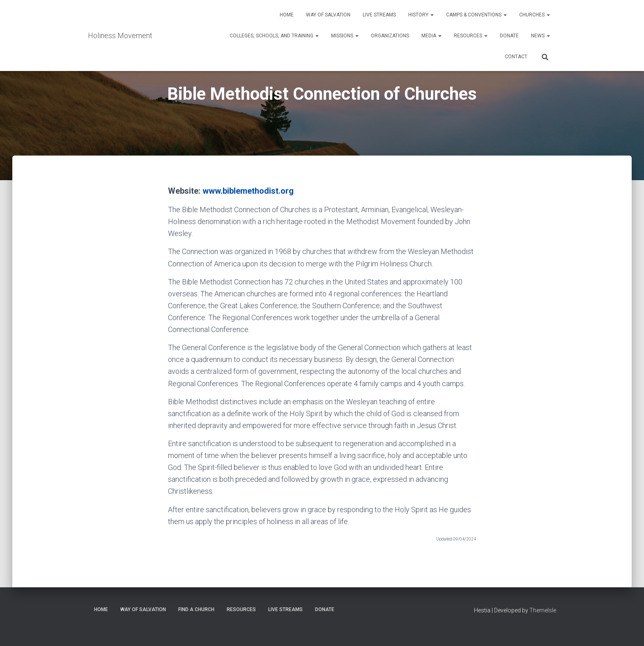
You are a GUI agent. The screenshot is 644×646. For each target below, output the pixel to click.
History (421, 15)
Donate (509, 36)
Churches (535, 15)
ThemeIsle (543, 610)
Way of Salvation (328, 15)
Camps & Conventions (476, 15)
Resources (471, 36)
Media (431, 36)
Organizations (390, 36)
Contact (516, 57)
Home (287, 15)
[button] (432, 15)
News (540, 36)
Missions (345, 36)
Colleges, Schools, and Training (274, 36)
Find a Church (196, 609)
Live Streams (379, 15)
